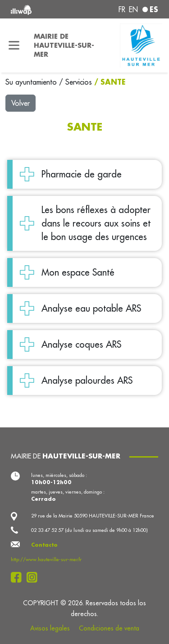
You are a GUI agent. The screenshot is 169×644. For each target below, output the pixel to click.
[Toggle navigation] (14, 45)
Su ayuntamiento (32, 82)
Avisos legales (50, 628)
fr (122, 9)
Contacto (44, 545)
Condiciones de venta (109, 628)
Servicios (80, 82)
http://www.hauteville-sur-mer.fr (46, 559)
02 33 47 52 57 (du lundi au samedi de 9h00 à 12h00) (89, 530)
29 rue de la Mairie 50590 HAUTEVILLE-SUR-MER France (93, 516)
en (133, 9)
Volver (21, 103)
